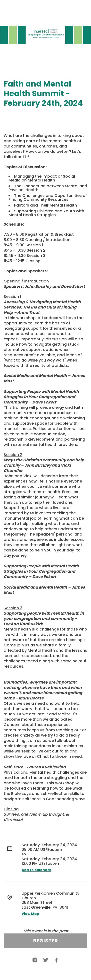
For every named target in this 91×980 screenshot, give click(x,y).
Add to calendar (37, 870)
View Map (30, 914)
